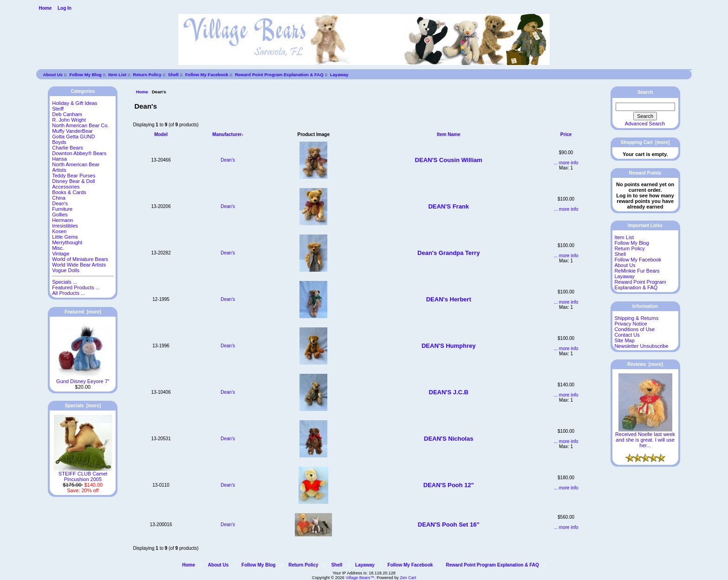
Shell (173, 75)
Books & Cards (69, 192)
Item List (117, 75)
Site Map (624, 340)
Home (45, 8)
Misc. (58, 248)
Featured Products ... (76, 287)
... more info (566, 163)
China (59, 198)
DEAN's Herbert (449, 299)
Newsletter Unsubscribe (641, 346)
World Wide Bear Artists (79, 265)
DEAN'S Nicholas (448, 439)
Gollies (60, 215)
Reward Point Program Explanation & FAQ (279, 75)
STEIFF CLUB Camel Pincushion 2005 (83, 474)
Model (161, 134)
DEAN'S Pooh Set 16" (449, 525)
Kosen (59, 231)
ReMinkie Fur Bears (637, 271)
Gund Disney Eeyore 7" (83, 379)
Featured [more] (83, 312)
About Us (53, 75)
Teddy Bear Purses (74, 176)
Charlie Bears (68, 148)
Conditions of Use (634, 329)
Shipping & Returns (636, 318)
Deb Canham (67, 114)
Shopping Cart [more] (645, 142)
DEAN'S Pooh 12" (449, 485)
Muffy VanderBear (72, 131)
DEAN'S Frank (448, 206)
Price (566, 134)
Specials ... (65, 282)
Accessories (66, 187)
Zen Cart (408, 578)
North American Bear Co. (80, 125)
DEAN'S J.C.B (449, 392)
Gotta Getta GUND (73, 137)
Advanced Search (645, 124)
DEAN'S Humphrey (449, 346)
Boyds (59, 142)
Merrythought (67, 242)
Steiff (58, 109)
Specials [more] (83, 406)
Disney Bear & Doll (73, 181)
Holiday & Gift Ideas (75, 103)
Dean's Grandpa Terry (448, 253)
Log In (65, 8)
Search (645, 92)
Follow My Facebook (207, 75)
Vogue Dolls (66, 270)
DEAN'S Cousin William (449, 160)
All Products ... (68, 293)
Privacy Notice (630, 324)
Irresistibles (65, 226)
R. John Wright (69, 120)
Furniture (62, 209)
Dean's (228, 160)
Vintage (61, 254)
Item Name (449, 134)
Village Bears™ (360, 578)
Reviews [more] (645, 364)
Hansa (59, 159)
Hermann (62, 220)
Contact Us (627, 335)
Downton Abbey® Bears (79, 153)
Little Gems (65, 237)
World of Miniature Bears (80, 259)
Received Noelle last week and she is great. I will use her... (645, 437)
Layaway (339, 75)
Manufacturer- (228, 134)
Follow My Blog (85, 75)
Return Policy (147, 75)
